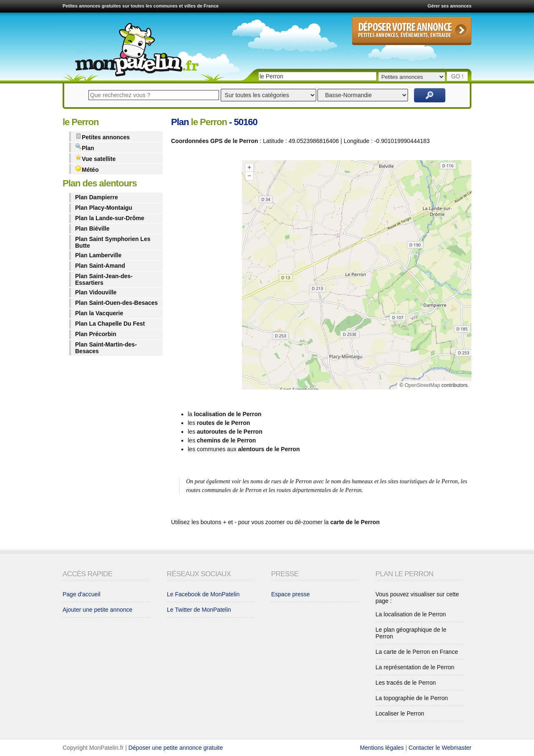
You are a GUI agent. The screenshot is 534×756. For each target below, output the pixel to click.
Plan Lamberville (98, 255)
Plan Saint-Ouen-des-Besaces (116, 303)
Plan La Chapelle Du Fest (110, 324)
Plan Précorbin (96, 334)
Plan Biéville (92, 229)
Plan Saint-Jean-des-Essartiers (104, 279)
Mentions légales (382, 748)
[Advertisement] (204, 276)
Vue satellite (95, 158)
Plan (85, 147)
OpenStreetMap (422, 385)
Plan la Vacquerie (99, 313)
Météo (87, 169)
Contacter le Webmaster (440, 748)
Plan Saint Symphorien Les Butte (113, 242)
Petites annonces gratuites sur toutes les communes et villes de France (141, 6)
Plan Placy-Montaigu (104, 208)
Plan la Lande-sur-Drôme (110, 218)
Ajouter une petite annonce (97, 610)
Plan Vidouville (96, 292)
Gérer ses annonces (450, 6)
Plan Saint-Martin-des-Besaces (106, 348)
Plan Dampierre (97, 197)
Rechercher (430, 95)
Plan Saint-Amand (100, 266)
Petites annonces (102, 137)
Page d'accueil (82, 594)
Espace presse (291, 594)
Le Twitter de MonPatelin (199, 610)
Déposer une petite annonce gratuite (176, 748)
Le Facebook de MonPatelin (203, 594)
